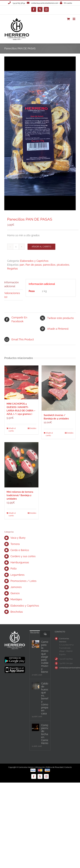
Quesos (15, 593)
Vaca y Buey (18, 538)
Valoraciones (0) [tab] (12, 295)
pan (22, 265)
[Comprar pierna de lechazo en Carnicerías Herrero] (36, 727)
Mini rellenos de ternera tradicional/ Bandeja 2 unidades (20, 495)
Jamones (16, 587)
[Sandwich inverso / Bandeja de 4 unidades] (59, 388)
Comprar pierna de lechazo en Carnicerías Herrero (45, 734)
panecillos (49, 265)
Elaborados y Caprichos (34, 261)
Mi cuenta (68, 3)
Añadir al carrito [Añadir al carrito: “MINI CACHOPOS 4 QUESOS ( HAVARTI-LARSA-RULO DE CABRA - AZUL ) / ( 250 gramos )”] (12, 430)
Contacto (68, 767)
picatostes (63, 265)
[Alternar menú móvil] (74, 19)
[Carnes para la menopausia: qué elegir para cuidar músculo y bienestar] (36, 644)
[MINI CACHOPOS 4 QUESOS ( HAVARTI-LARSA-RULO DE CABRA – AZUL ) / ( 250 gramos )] (21, 382)
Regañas (12, 269)
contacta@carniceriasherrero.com (45, 3)
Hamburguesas (20, 562)
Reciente (35, 633)
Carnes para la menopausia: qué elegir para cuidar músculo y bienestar (45, 657)
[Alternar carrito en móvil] (68, 19)
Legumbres (17, 575)
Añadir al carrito (41, 247)
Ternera (15, 544)
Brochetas (17, 612)
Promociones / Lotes (23, 581)
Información (40, 767)
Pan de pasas (34, 265)
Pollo (14, 569)
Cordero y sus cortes (23, 556)
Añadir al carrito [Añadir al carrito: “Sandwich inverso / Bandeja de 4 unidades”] (49, 434)
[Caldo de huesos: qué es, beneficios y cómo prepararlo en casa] (36, 686)
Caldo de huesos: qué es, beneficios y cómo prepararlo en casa (45, 698)
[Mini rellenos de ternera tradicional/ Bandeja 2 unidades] (21, 465)
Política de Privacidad (55, 767)
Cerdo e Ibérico (20, 550)
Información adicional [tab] (12, 284)
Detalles (33, 428)
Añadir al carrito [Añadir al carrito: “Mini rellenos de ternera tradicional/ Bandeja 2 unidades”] (12, 514)
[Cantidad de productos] (16, 247)
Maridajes (16, 599)
